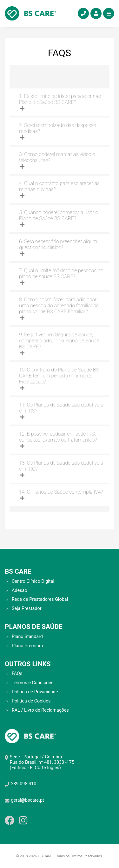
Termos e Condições (33, 683)
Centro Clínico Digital (33, 581)
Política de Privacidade (35, 692)
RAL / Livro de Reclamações (40, 710)
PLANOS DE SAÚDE (34, 627)
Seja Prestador (27, 609)
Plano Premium (27, 646)
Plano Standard (27, 637)
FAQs (17, 674)
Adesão (20, 591)
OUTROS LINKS (28, 664)
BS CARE (18, 571)
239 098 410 (23, 784)
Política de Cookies (31, 701)
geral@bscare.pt (27, 800)
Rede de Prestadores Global (40, 599)
